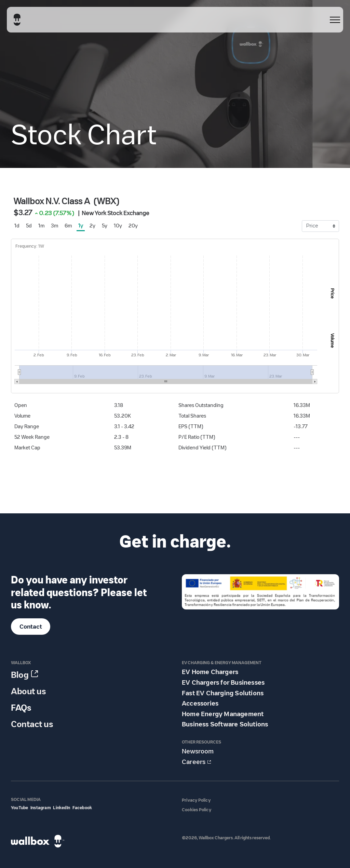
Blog (20, 675)
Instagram (41, 808)
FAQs (21, 708)
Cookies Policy (197, 810)
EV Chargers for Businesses (223, 683)
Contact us (32, 724)
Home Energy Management (223, 714)
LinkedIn (62, 808)
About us (28, 691)
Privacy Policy (196, 800)
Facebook (82, 808)
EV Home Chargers (210, 672)
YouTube (19, 808)
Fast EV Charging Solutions (223, 693)
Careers (194, 762)
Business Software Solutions (225, 724)
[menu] (335, 20)
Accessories (200, 703)
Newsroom (198, 751)
